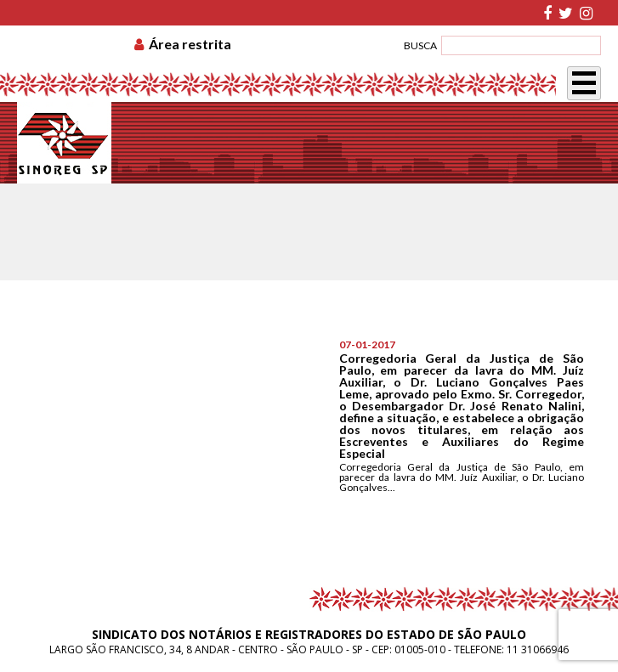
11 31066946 (538, 649)
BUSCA (420, 45)
